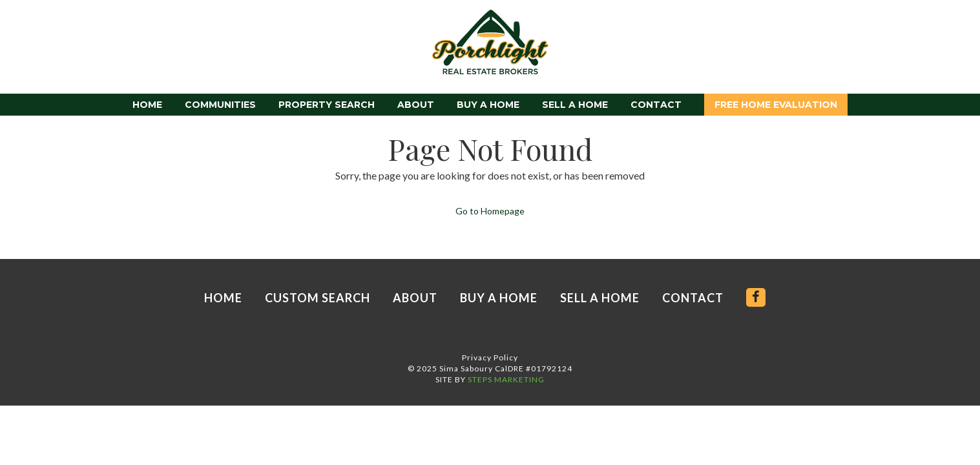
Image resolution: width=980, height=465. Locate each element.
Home (147, 105)
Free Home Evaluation (776, 105)
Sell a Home (575, 105)
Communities (220, 105)
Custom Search (318, 298)
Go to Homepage (490, 211)
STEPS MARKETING (506, 379)
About (416, 105)
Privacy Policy (490, 357)
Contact (656, 105)
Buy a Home (488, 105)
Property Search (327, 105)
